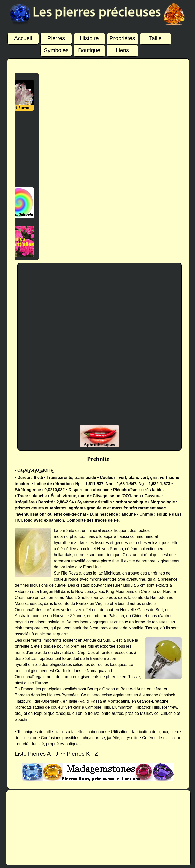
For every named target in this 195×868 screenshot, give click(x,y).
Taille (155, 37)
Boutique (89, 49)
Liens (122, 49)
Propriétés (122, 37)
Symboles (56, 49)
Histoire (89, 37)
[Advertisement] (16, 149)
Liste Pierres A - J (36, 754)
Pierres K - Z (82, 754)
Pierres (56, 37)
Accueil (23, 37)
